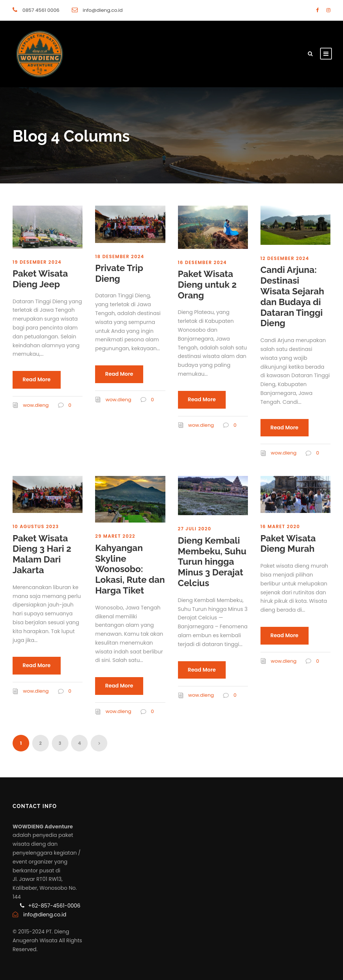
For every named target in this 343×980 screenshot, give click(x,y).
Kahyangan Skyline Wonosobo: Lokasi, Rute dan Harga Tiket (130, 569)
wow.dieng (36, 405)
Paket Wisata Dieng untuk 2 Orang (207, 285)
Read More (37, 379)
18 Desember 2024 (120, 256)
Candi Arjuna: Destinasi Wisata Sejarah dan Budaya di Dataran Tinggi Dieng (292, 296)
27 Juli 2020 (195, 529)
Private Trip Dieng (119, 273)
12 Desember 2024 (285, 258)
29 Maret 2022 (115, 536)
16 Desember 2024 (202, 262)
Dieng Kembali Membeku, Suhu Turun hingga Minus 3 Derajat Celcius (212, 562)
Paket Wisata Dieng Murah (288, 544)
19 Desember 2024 (37, 262)
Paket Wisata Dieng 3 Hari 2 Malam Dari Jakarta (42, 554)
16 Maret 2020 (280, 526)
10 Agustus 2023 (36, 526)
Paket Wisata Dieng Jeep (40, 279)
